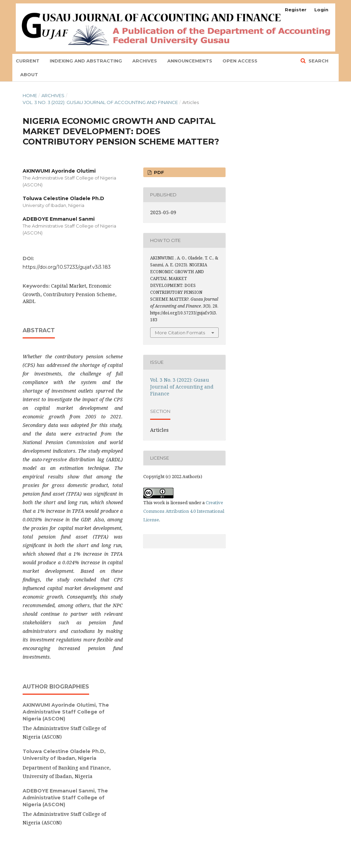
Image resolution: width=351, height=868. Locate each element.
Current (28, 61)
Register (296, 10)
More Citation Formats (180, 333)
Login (321, 10)
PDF (158, 172)
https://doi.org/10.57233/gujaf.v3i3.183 (67, 267)
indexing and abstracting (86, 61)
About (29, 74)
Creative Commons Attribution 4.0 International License (184, 511)
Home (30, 95)
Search (318, 61)
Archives (145, 61)
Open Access (240, 61)
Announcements (190, 61)
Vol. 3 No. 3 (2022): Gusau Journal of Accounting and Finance (100, 102)
